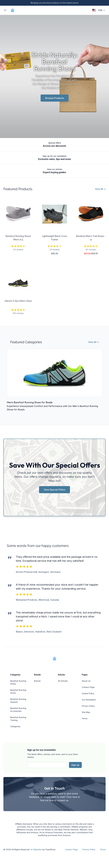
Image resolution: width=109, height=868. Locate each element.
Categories (15, 726)
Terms (85, 718)
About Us (86, 681)
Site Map (86, 712)
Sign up (75, 765)
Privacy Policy (88, 706)
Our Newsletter (89, 700)
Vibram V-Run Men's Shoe (18, 301)
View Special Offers (54, 490)
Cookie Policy (88, 693)
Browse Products (55, 98)
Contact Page (88, 687)
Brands (37, 681)
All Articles (63, 681)
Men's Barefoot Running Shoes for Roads (30, 402)
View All (100, 189)
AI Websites (36, 849)
